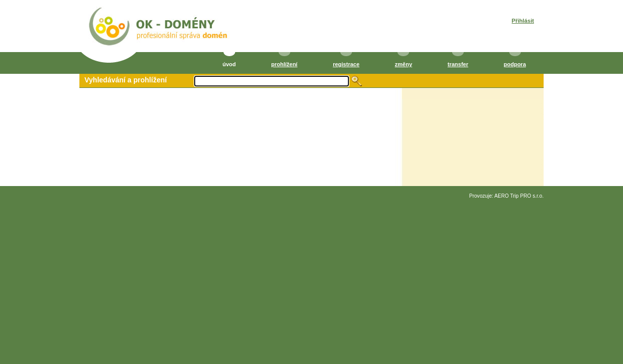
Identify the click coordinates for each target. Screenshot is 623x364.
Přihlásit (523, 21)
